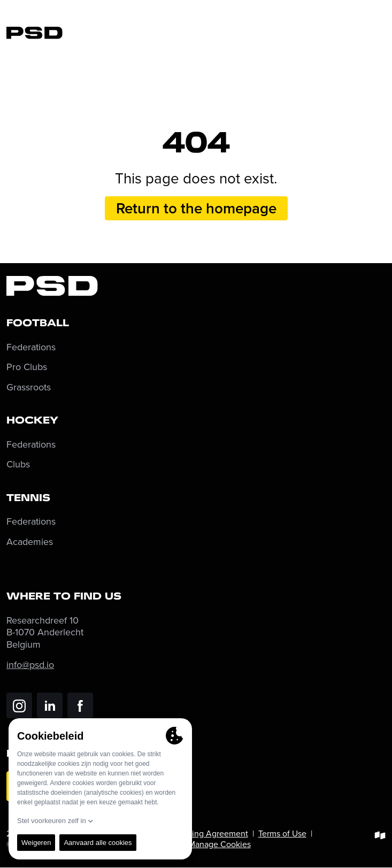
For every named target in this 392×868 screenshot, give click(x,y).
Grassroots (29, 387)
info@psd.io (30, 665)
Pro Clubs (27, 367)
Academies (30, 542)
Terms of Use (282, 833)
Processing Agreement (206, 833)
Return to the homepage (196, 208)
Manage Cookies (220, 844)
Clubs (18, 464)
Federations (31, 347)
